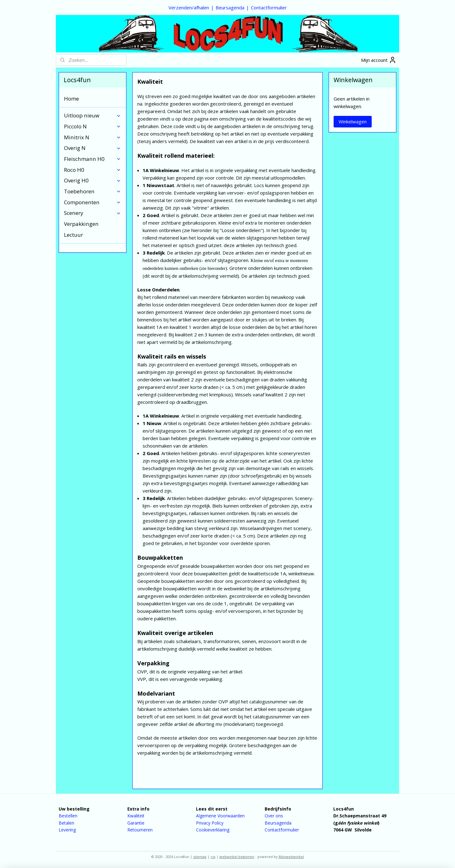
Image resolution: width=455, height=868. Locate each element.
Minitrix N (93, 137)
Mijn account (379, 60)
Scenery (93, 213)
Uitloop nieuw (93, 115)
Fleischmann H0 (93, 159)
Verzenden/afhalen (189, 7)
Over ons (274, 816)
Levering (67, 830)
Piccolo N (93, 126)
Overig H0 (93, 180)
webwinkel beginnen (237, 857)
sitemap (200, 857)
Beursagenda (230, 7)
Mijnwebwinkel (291, 857)
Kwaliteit (136, 816)
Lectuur (73, 235)
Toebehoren (93, 191)
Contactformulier (269, 7)
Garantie (136, 823)
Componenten (93, 202)
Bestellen (68, 816)
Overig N (93, 148)
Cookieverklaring (213, 830)
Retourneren (140, 830)
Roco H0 (93, 170)
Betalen (66, 823)
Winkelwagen (353, 122)
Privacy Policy (210, 823)
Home (71, 99)
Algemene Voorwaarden (220, 816)
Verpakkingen (81, 224)
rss (213, 857)
